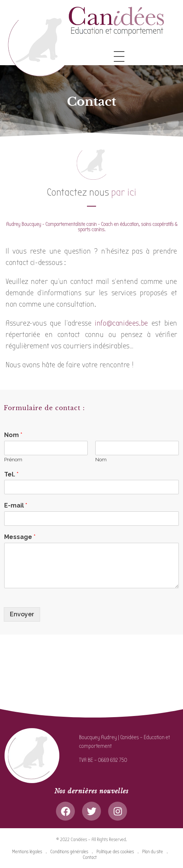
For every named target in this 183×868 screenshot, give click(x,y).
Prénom (13, 460)
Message (20, 537)
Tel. (11, 474)
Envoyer (22, 614)
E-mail (16, 505)
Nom (13, 435)
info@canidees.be (122, 323)
